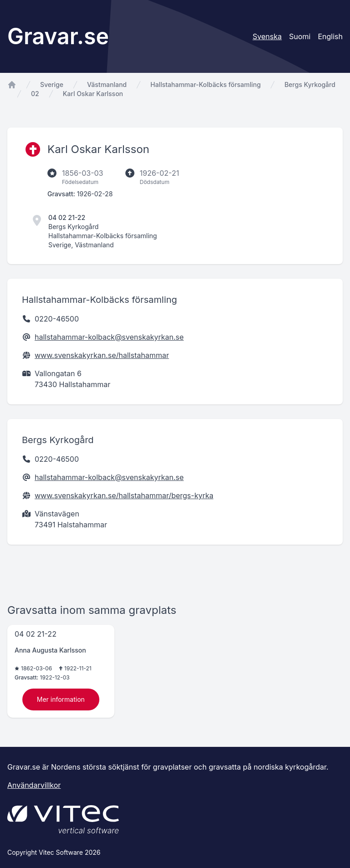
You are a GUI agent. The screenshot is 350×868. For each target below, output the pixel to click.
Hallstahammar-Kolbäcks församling (206, 84)
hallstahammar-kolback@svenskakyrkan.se (109, 337)
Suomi (300, 36)
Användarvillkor (34, 785)
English (330, 36)
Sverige (52, 84)
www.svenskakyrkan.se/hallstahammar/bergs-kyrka (124, 495)
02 (35, 94)
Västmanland (107, 84)
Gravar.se (58, 36)
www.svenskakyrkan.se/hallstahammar (102, 355)
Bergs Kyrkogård (310, 84)
